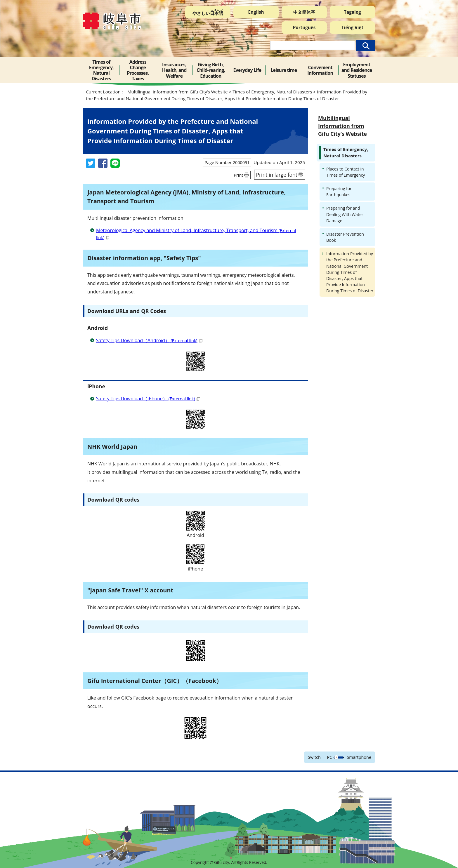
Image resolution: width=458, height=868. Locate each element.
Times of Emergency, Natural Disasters (272, 92)
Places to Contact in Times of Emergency (346, 172)
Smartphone (359, 757)
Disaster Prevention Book (345, 237)
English (256, 12)
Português (304, 27)
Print (238, 175)
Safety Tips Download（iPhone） (148, 399)
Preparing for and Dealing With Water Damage (345, 214)
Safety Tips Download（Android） (149, 340)
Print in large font (277, 175)
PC (330, 757)
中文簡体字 (304, 12)
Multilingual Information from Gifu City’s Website (178, 92)
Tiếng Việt (352, 27)
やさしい (208, 12)
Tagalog (352, 12)
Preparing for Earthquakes (339, 192)
